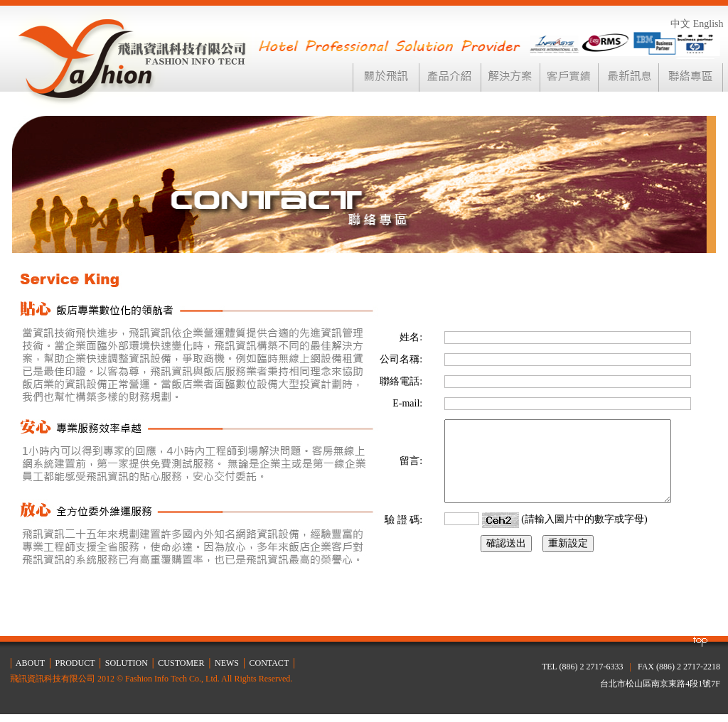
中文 (680, 24)
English (708, 24)
